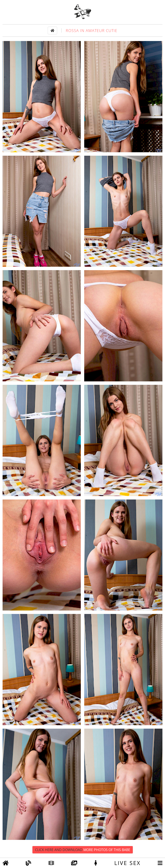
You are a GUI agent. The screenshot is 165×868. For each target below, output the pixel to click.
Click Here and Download (83, 850)
